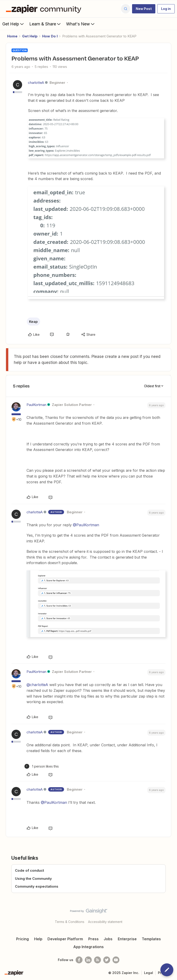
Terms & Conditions (70, 922)
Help (38, 939)
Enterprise (127, 939)
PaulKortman (36, 405)
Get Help (13, 24)
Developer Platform (65, 939)
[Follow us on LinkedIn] (88, 960)
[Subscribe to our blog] (97, 960)
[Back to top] (171, 915)
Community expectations (37, 886)
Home (12, 36)
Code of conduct (29, 870)
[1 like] (42, 766)
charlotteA (36, 83)
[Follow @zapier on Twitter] (107, 960)
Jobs (108, 939)
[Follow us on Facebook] (79, 960)
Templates (151, 939)
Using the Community (33, 879)
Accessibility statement (105, 922)
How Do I (50, 36)
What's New (81, 24)
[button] (144, 9)
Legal (149, 973)
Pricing (22, 939)
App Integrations (88, 947)
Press (93, 939)
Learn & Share (45, 24)
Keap (33, 322)
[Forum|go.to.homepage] (45, 9)
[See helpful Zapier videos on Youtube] (116, 960)
